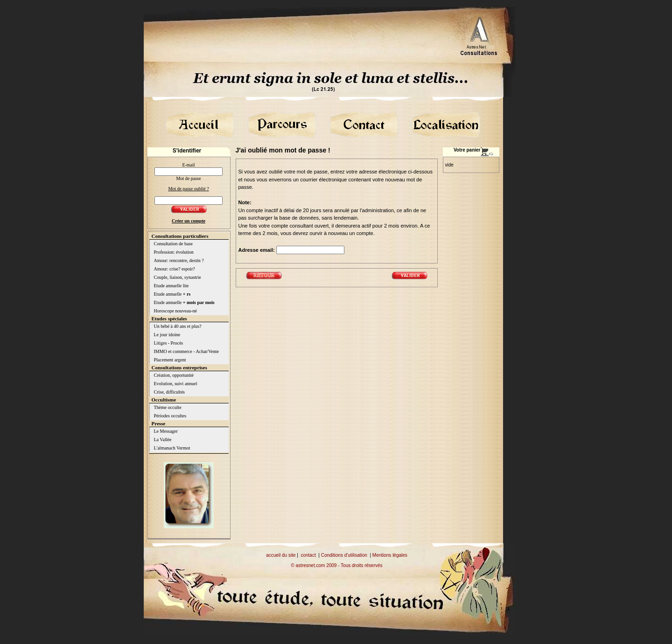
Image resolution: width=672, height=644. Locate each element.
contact (308, 555)
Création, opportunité (174, 375)
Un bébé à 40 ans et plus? (178, 326)
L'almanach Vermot (172, 448)
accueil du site (281, 555)
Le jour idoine (167, 335)
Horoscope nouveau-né (175, 311)
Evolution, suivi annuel (176, 384)
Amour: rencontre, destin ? (179, 260)
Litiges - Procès (169, 343)
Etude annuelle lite (171, 286)
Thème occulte (168, 407)
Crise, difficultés (169, 392)
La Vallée (163, 440)
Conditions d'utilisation (344, 555)
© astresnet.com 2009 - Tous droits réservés (336, 565)
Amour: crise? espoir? (175, 269)
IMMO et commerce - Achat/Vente (186, 351)
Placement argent (170, 360)
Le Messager (166, 431)
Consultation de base (173, 244)
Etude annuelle (172, 294)
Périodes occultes (170, 416)
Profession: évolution (174, 252)
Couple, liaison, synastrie (178, 277)
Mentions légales (390, 555)
